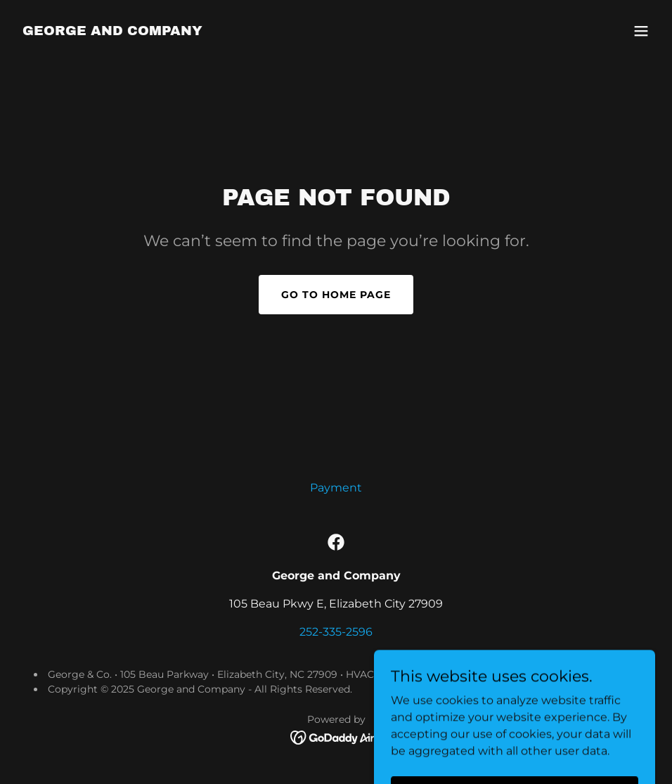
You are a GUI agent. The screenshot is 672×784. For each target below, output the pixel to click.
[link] (112, 31)
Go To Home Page (336, 295)
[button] (641, 31)
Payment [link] (336, 488)
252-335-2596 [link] (336, 632)
